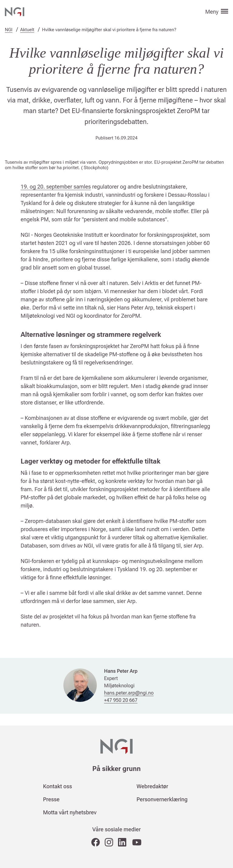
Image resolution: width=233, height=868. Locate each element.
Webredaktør (152, 786)
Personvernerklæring (162, 799)
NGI (9, 30)
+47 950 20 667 (121, 700)
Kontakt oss (58, 786)
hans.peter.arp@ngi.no (129, 693)
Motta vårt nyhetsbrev (70, 812)
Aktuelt (27, 30)
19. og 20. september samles (56, 187)
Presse (51, 799)
